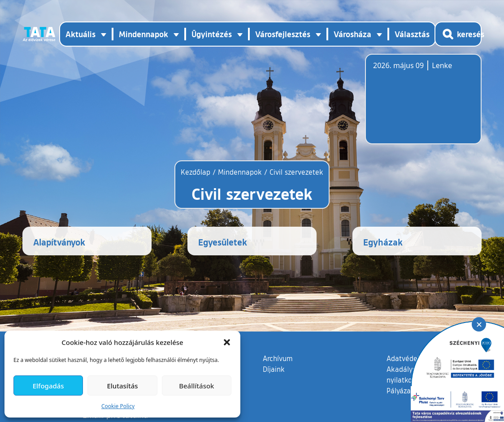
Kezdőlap (197, 172)
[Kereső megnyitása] (458, 34)
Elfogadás (48, 386)
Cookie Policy (118, 406)
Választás (412, 34)
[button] (227, 342)
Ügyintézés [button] (212, 34)
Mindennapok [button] (143, 34)
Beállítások (196, 386)
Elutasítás (122, 386)
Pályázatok (404, 391)
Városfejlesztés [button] (283, 34)
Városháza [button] (352, 34)
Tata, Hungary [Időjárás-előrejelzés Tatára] (423, 104)
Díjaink (274, 369)
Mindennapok (240, 172)
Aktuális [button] (80, 34)
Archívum (278, 358)
